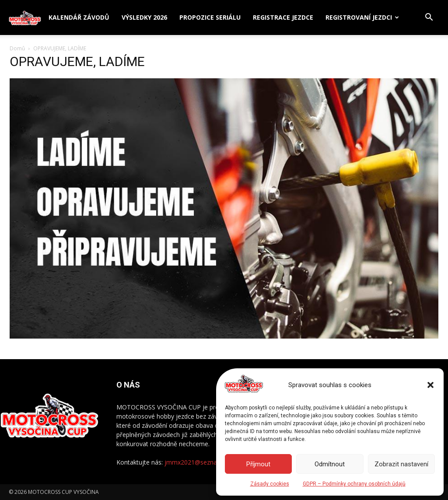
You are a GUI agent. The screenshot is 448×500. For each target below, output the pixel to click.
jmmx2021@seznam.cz (197, 462)
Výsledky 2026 (144, 17)
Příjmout (258, 464)
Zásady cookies (270, 484)
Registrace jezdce (283, 17)
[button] (430, 385)
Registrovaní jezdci (359, 17)
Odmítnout (330, 464)
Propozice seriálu (210, 17)
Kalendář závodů (79, 17)
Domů (17, 48)
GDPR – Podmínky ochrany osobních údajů (354, 484)
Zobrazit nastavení (401, 464)
